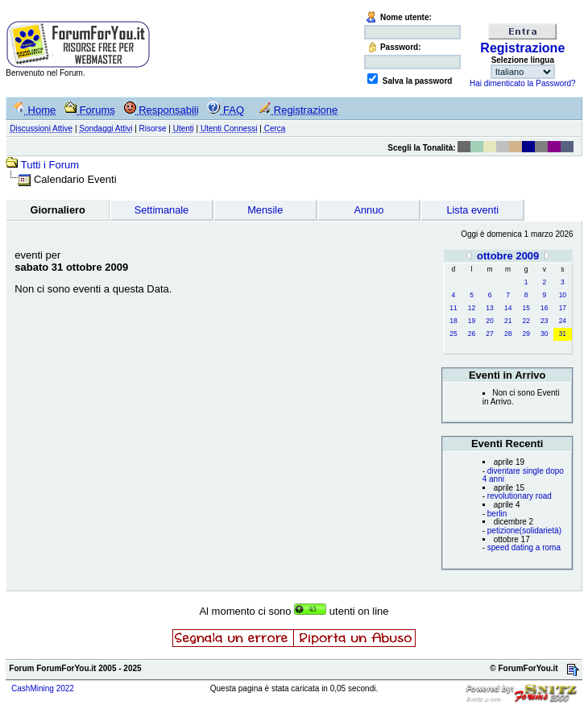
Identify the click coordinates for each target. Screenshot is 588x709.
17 (563, 308)
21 (508, 321)
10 (563, 295)
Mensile (265, 210)
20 (489, 321)
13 (489, 308)
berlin (497, 514)
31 (563, 334)
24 (563, 321)
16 (544, 308)
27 (489, 334)
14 (508, 308)
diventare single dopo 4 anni (523, 475)
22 (526, 321)
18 (453, 321)
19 (472, 321)
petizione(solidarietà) (524, 531)
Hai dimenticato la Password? (523, 83)
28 (508, 334)
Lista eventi (472, 210)
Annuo (369, 210)
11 (453, 308)
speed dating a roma (524, 547)
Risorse (153, 129)
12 (472, 308)
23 (544, 321)
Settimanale (162, 210)
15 (526, 308)
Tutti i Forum (50, 165)
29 (526, 334)
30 (544, 334)
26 (472, 334)
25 (453, 334)
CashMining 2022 (43, 688)
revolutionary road (520, 496)
